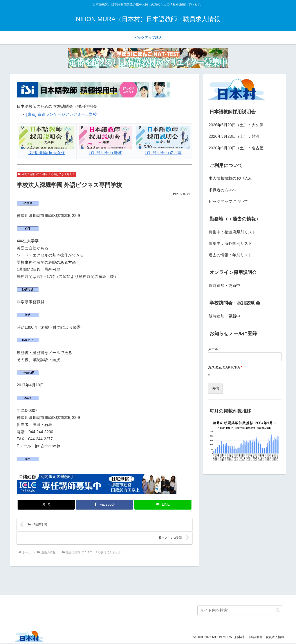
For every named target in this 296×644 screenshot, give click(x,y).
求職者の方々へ (222, 190)
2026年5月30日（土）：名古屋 (236, 148)
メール (214, 349)
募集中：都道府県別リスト (232, 232)
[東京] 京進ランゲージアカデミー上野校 (62, 114)
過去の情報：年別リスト (230, 255)
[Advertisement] (148, 581)
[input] (240, 611)
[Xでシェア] (46, 505)
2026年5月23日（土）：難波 (234, 136)
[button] (278, 611)
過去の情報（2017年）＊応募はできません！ (46, 174)
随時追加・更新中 (224, 286)
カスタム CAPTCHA (225, 367)
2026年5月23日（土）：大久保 (236, 125)
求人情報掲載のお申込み (230, 178)
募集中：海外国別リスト (230, 244)
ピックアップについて (228, 202)
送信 (215, 389)
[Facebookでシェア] (105, 505)
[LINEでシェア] (163, 505)
